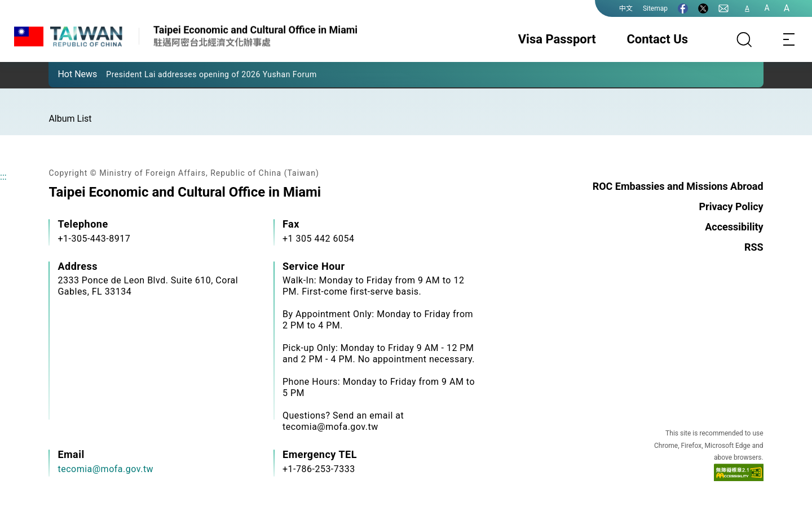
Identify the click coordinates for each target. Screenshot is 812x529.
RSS (754, 247)
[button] (65, 74)
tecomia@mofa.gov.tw (105, 469)
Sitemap (655, 8)
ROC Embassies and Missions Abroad (678, 186)
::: (3, 177)
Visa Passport (557, 39)
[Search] (744, 39)
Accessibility (734, 227)
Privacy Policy (731, 206)
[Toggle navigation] (789, 39)
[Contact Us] (723, 8)
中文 (626, 8)
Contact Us (657, 39)
